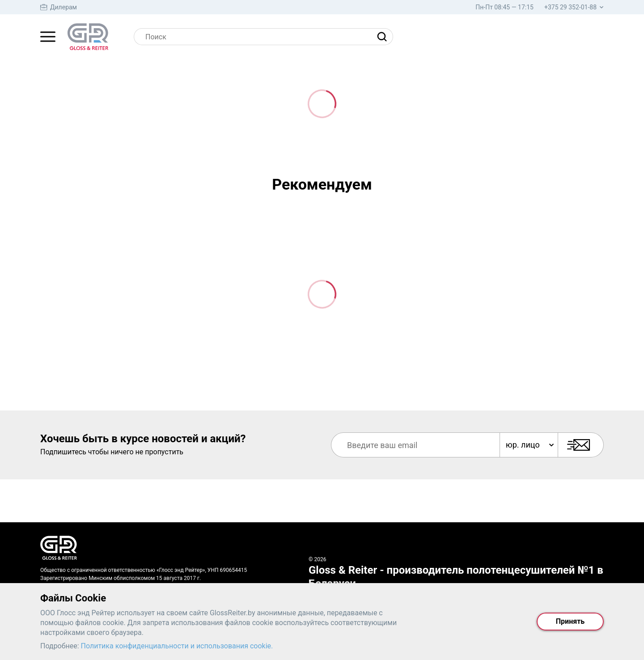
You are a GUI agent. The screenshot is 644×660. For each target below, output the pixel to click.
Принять (570, 621)
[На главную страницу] (88, 37)
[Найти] (384, 37)
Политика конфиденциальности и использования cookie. (177, 646)
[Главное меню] (48, 37)
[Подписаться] (581, 445)
